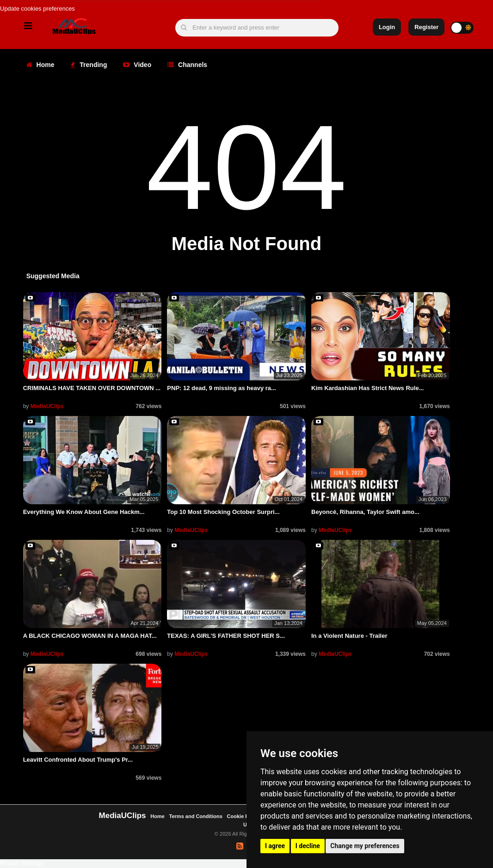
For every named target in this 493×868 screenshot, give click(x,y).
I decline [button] (308, 846)
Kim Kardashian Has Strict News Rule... (367, 388)
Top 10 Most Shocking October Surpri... (223, 512)
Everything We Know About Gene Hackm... (84, 512)
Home (40, 65)
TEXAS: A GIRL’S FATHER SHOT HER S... (226, 636)
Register (426, 27)
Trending (89, 65)
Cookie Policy (244, 816)
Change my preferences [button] (365, 846)
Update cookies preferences (37, 9)
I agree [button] (275, 846)
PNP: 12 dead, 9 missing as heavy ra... (222, 388)
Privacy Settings (22, 863)
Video (137, 65)
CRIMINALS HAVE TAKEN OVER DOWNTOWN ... (92, 388)
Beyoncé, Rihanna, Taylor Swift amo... (365, 512)
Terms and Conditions (196, 816)
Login (387, 27)
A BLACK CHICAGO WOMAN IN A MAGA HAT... (90, 636)
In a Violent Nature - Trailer (349, 636)
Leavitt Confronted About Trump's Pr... (78, 760)
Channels (187, 65)
